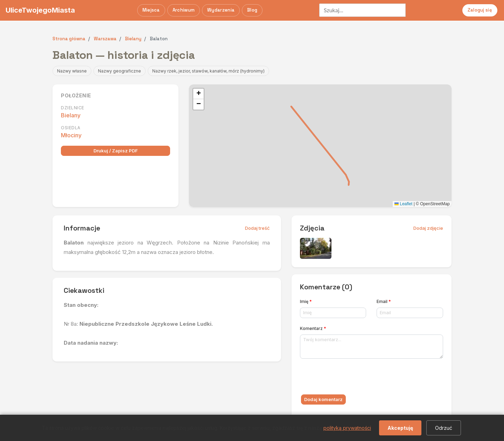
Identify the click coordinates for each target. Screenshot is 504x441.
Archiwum (184, 10)
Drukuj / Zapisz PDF (116, 151)
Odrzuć (444, 428)
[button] (198, 94)
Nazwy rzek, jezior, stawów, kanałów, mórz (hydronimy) (208, 71)
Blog (252, 10)
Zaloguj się (480, 10)
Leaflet (403, 204)
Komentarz (313, 328)
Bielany (71, 115)
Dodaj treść (257, 228)
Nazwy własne (72, 71)
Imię (306, 301)
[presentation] (353, 378)
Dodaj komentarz (323, 399)
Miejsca (151, 10)
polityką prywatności (347, 428)
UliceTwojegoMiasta (40, 10)
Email (384, 301)
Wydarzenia (221, 10)
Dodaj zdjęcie (428, 228)
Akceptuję (400, 428)
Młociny (71, 135)
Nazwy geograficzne (120, 71)
